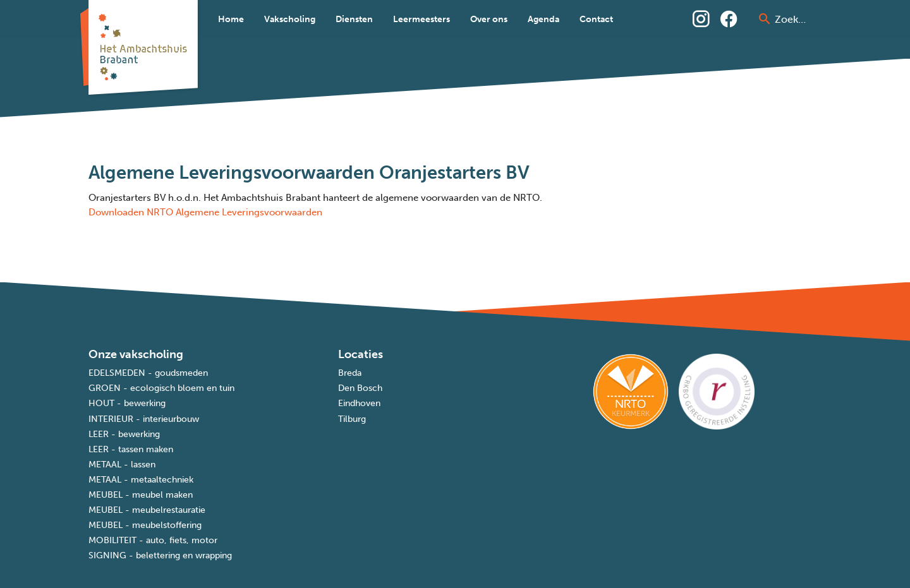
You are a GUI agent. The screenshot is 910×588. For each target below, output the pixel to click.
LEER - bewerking (124, 434)
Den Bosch (360, 388)
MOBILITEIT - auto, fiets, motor (153, 540)
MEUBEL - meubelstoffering (145, 525)
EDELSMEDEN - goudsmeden (148, 373)
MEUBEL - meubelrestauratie (147, 510)
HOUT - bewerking (127, 403)
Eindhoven (359, 403)
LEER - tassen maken (131, 449)
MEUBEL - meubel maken (141, 495)
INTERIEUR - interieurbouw (144, 419)
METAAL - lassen (122, 465)
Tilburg (352, 419)
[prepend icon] (765, 19)
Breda (350, 373)
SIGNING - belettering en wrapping (160, 555)
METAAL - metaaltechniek (141, 480)
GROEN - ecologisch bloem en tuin (161, 388)
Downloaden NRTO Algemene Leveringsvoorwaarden (205, 212)
